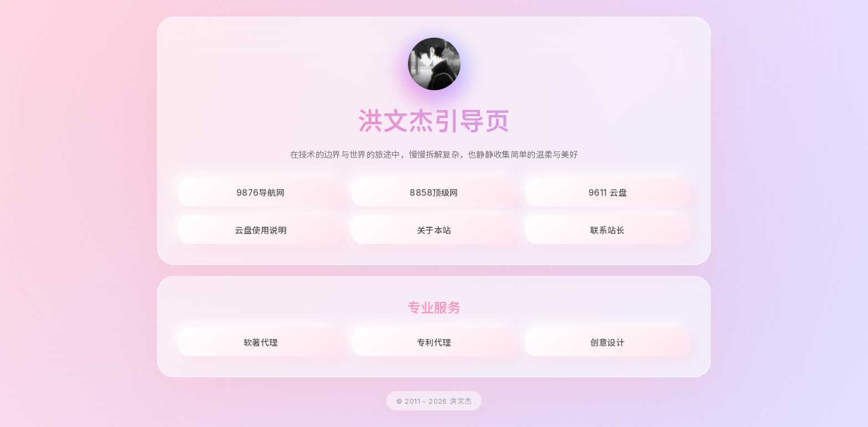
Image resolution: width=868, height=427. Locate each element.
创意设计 (607, 343)
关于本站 (434, 230)
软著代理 (261, 343)
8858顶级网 (434, 193)
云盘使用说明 (260, 230)
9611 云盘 (608, 193)
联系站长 (607, 230)
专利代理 (434, 343)
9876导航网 (261, 193)
